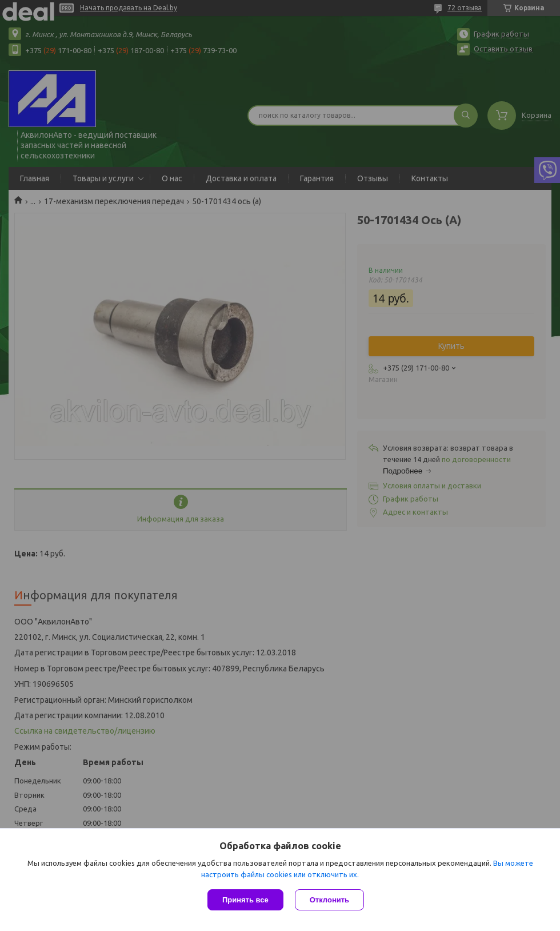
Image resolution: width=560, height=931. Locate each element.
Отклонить (329, 900)
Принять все (245, 900)
